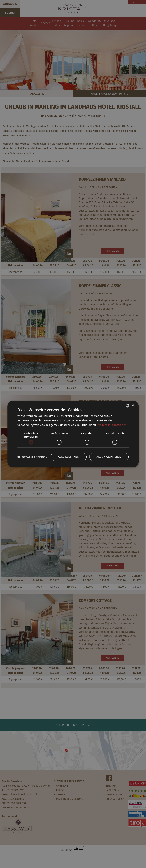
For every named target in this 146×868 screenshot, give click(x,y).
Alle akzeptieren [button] (109, 457)
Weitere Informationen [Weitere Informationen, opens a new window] (112, 425)
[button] (33, 457)
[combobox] (128, 406)
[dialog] (73, 434)
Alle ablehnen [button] (69, 457)
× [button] (133, 406)
